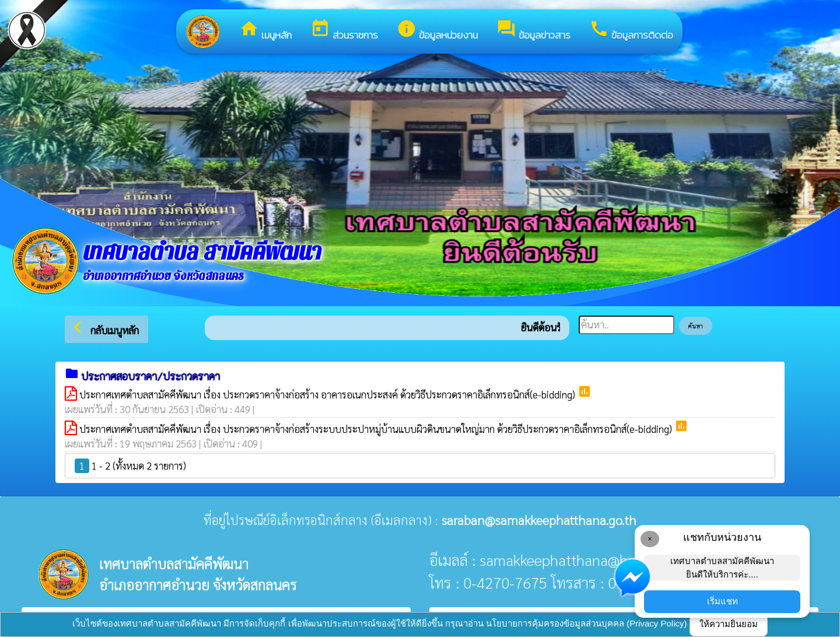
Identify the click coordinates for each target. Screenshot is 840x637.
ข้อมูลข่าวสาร (533, 31)
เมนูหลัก (265, 31)
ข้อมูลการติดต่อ (631, 31)
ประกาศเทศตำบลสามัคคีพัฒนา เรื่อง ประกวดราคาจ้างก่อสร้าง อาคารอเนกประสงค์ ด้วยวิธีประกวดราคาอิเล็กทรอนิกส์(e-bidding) (328, 394)
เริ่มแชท (722, 601)
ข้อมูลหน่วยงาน (437, 31)
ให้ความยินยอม (729, 624)
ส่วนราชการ (344, 31)
